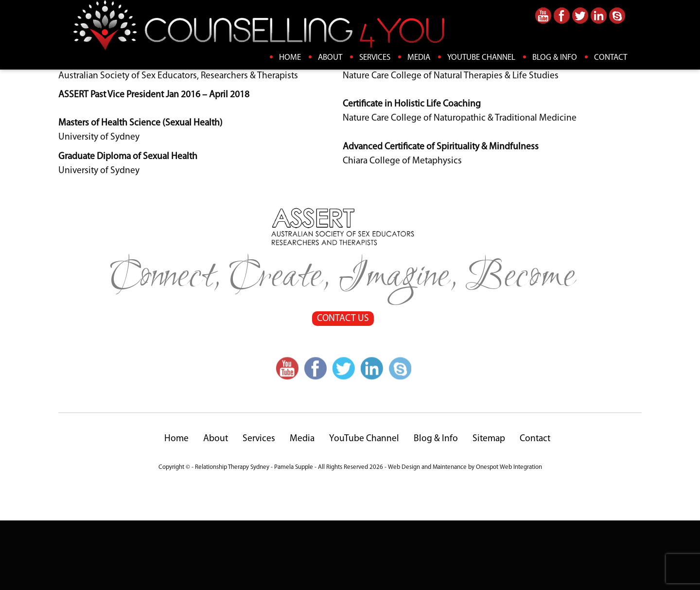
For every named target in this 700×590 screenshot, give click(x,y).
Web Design (404, 537)
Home (290, 58)
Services (375, 58)
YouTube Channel (481, 58)
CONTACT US (343, 388)
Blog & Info (555, 58)
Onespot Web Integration (509, 537)
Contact (611, 58)
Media (419, 58)
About (330, 58)
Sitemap (489, 508)
